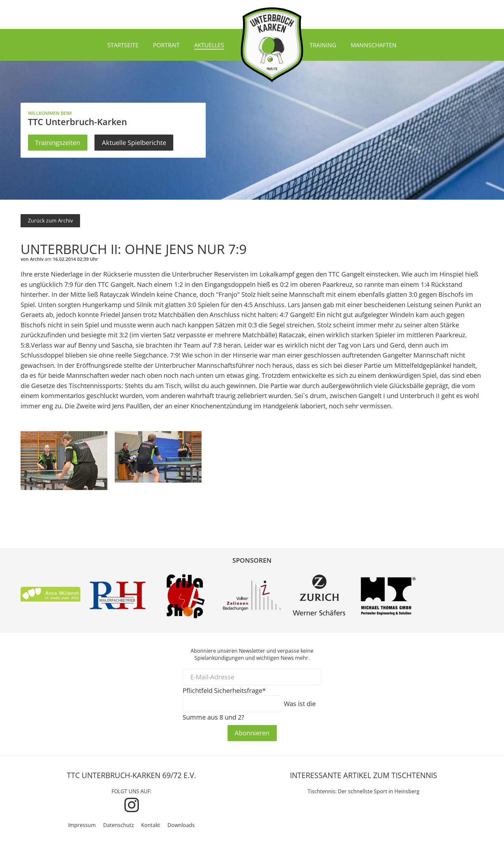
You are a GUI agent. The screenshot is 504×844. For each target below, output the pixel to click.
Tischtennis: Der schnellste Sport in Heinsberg (364, 791)
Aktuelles (209, 45)
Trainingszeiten (58, 142)
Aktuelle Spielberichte (134, 142)
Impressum (82, 825)
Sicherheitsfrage (224, 690)
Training (323, 45)
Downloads (181, 825)
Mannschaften (374, 45)
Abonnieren (252, 733)
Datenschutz (119, 825)
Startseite (123, 45)
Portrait (166, 45)
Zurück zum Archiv (50, 221)
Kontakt (151, 825)
